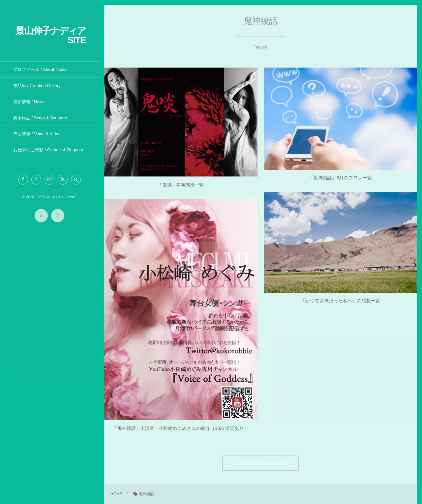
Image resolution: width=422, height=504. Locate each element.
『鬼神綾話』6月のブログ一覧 (340, 178)
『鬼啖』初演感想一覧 (181, 185)
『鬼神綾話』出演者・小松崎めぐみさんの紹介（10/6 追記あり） (181, 428)
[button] (76, 180)
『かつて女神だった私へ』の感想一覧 (340, 301)
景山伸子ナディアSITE (51, 35)
